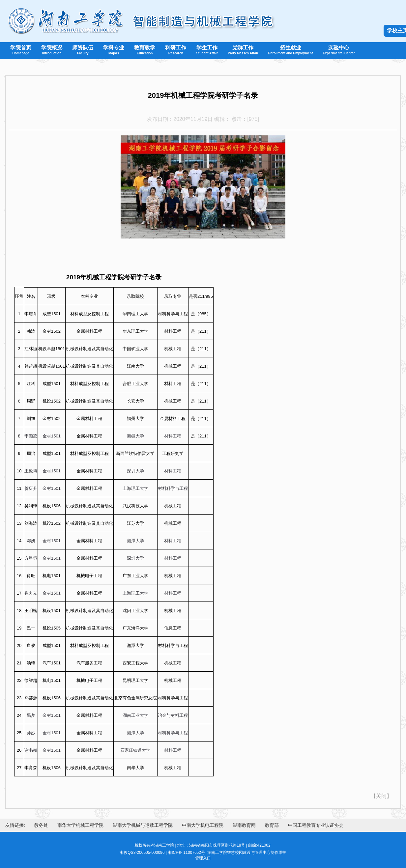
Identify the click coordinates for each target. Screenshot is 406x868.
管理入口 (203, 858)
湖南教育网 (244, 825)
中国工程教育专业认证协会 (316, 825)
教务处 (41, 825)
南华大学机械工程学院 (80, 825)
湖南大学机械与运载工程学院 (143, 825)
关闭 (381, 796)
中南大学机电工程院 (203, 825)
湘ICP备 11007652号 (186, 853)
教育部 (272, 825)
